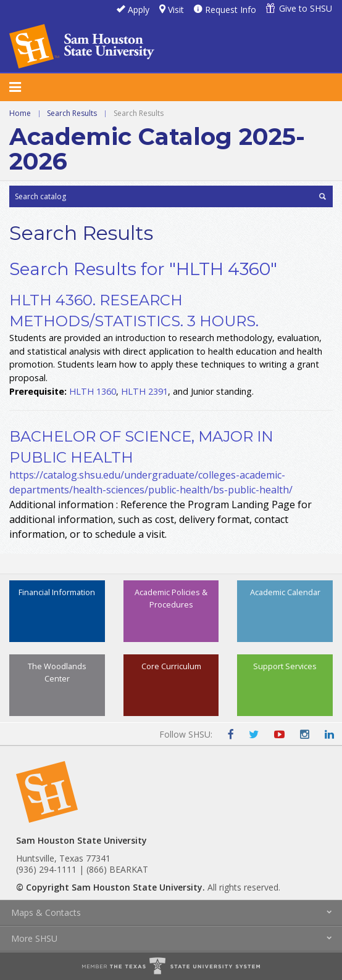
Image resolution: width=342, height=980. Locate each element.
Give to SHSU (306, 8)
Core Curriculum (171, 666)
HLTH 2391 (144, 391)
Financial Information (57, 592)
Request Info (231, 10)
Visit (176, 10)
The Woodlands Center (57, 672)
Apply (139, 10)
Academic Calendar (285, 592)
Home (20, 113)
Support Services (285, 666)
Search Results (72, 113)
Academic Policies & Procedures (171, 598)
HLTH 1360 (93, 391)
